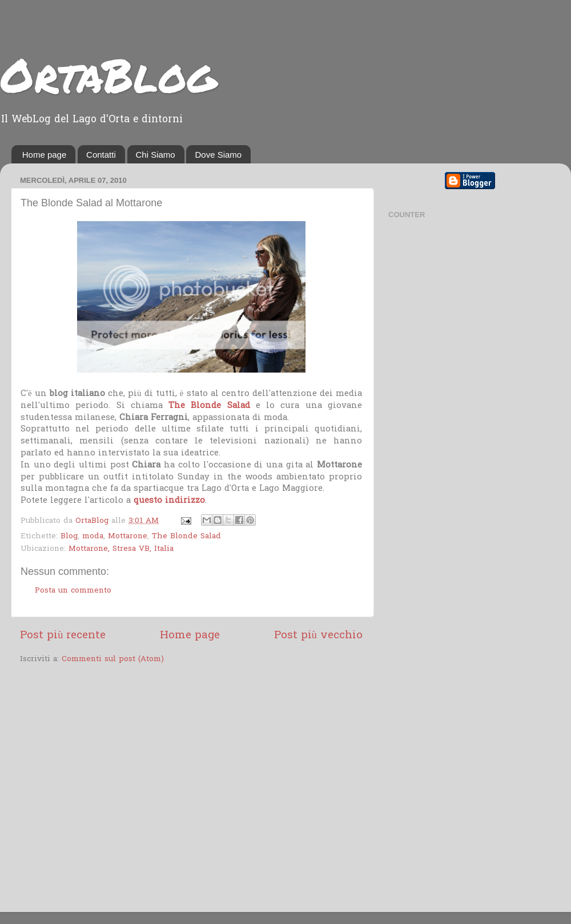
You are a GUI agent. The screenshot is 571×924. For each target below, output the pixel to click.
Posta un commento (73, 591)
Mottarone (128, 537)
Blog (69, 537)
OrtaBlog (108, 74)
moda (93, 537)
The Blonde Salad (209, 406)
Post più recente (63, 636)
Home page (45, 155)
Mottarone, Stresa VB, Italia (121, 549)
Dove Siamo (218, 155)
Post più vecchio (318, 636)
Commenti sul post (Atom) (113, 659)
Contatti (101, 155)
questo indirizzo (169, 501)
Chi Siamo (156, 155)
